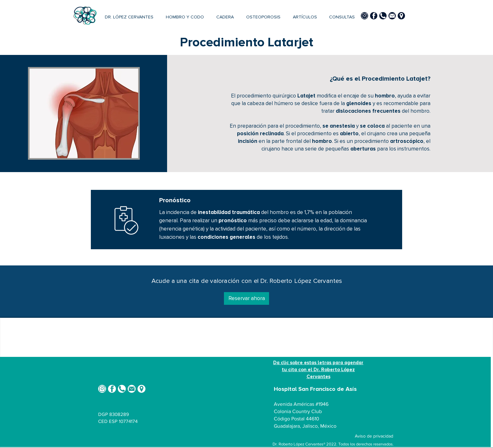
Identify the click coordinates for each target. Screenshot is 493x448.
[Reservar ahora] (246, 298)
